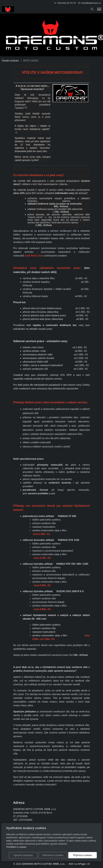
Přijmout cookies (82, 855)
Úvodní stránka (10, 61)
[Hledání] (92, 9)
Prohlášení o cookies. (16, 847)
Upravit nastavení (23, 855)
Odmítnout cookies (53, 855)
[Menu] (99, 9)
